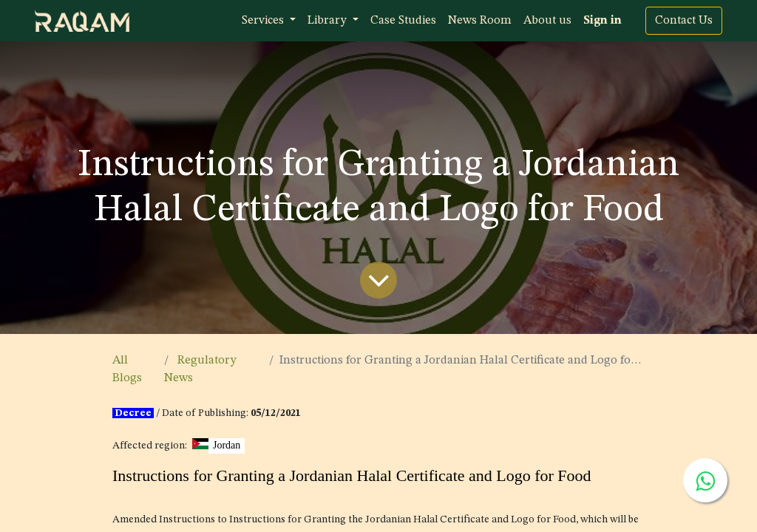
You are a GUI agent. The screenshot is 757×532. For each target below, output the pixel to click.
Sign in (602, 21)
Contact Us (684, 21)
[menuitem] (403, 21)
